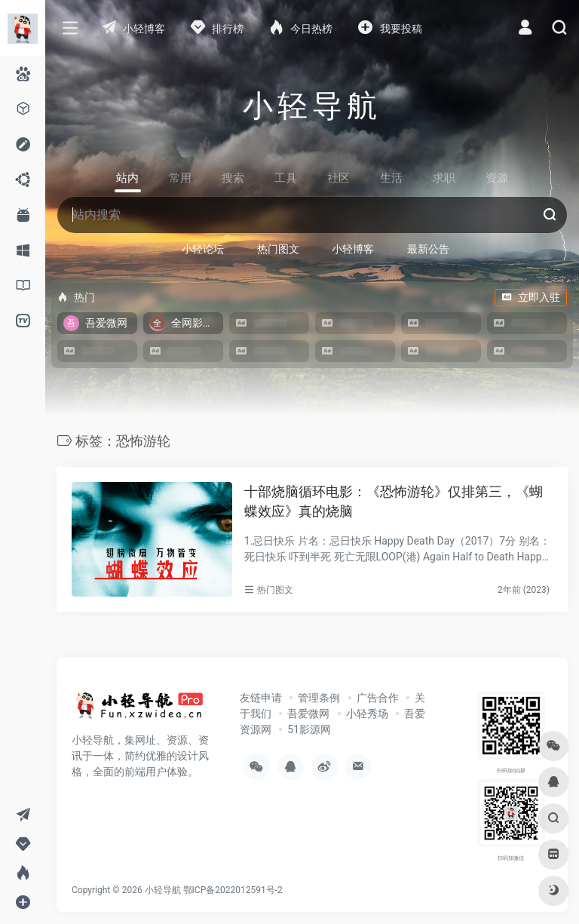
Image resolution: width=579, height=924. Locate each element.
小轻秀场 (367, 714)
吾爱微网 (308, 714)
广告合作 (378, 698)
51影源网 (309, 729)
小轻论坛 (203, 249)
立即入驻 (531, 297)
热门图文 (278, 249)
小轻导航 (163, 890)
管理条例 (319, 698)
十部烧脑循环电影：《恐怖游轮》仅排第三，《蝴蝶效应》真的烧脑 (394, 501)
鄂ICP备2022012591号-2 (233, 890)
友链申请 (261, 698)
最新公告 (428, 249)
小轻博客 (353, 249)
